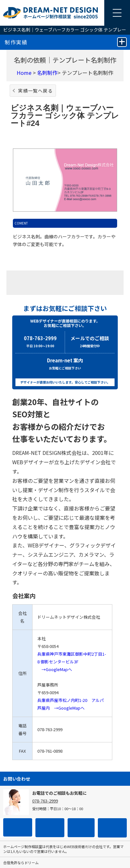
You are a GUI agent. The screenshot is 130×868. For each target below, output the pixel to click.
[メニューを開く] (117, 13)
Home (24, 73)
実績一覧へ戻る (35, 91)
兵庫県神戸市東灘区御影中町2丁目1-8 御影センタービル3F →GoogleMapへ (72, 662)
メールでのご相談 (90, 342)
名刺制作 (47, 73)
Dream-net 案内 (65, 364)
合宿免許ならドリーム (21, 863)
